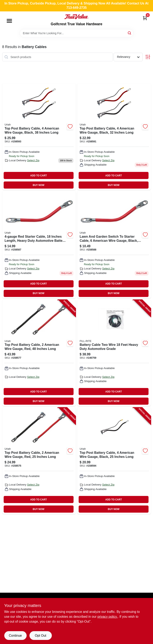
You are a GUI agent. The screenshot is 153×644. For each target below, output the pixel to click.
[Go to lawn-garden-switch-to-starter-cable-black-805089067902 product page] (114, 245)
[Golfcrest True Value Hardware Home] (76, 17)
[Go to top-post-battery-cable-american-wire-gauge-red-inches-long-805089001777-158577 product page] (39, 353)
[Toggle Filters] (148, 57)
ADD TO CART (39, 176)
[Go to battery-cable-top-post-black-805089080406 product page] (39, 137)
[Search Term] (77, 33)
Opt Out (40, 636)
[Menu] (9, 21)
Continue (15, 636)
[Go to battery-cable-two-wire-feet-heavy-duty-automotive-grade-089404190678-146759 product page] (114, 353)
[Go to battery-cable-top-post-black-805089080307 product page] (114, 137)
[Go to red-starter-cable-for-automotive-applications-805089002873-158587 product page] (39, 245)
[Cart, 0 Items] (145, 18)
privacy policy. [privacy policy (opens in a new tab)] (107, 617)
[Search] (130, 33)
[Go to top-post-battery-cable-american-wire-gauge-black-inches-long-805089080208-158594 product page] (114, 461)
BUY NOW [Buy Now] (39, 185)
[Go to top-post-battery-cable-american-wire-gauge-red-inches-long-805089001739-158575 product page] (39, 461)
